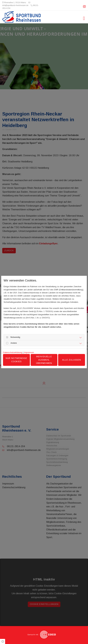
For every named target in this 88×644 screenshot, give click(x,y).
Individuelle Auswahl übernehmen (44, 360)
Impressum (29, 352)
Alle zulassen (71, 360)
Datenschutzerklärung (13, 352)
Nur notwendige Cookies (16, 360)
